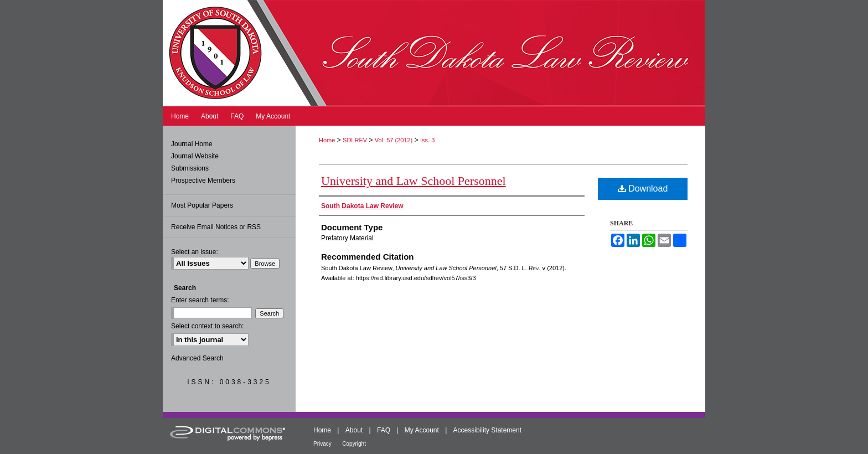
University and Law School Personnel (414, 181)
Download (643, 189)
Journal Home (192, 144)
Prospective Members (203, 180)
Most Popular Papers (202, 205)
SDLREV (355, 140)
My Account (422, 430)
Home (327, 140)
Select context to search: (207, 326)
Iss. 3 (427, 140)
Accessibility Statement (487, 430)
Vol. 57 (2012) (394, 140)
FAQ (384, 430)
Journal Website (195, 156)
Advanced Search (197, 358)
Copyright (354, 444)
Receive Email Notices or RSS (216, 227)
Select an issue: (195, 252)
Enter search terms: (200, 300)
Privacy (322, 444)
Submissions (190, 168)
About (354, 430)
